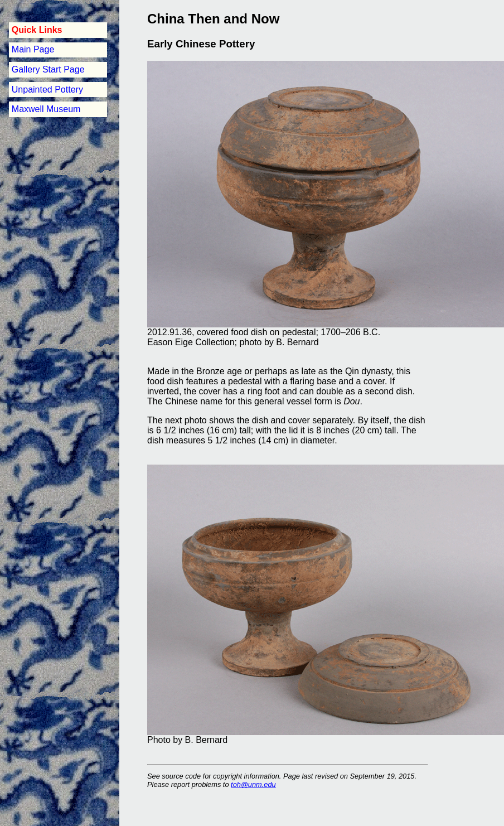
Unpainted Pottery (47, 90)
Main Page (33, 49)
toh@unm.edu (253, 784)
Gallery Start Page (48, 69)
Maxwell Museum (46, 109)
